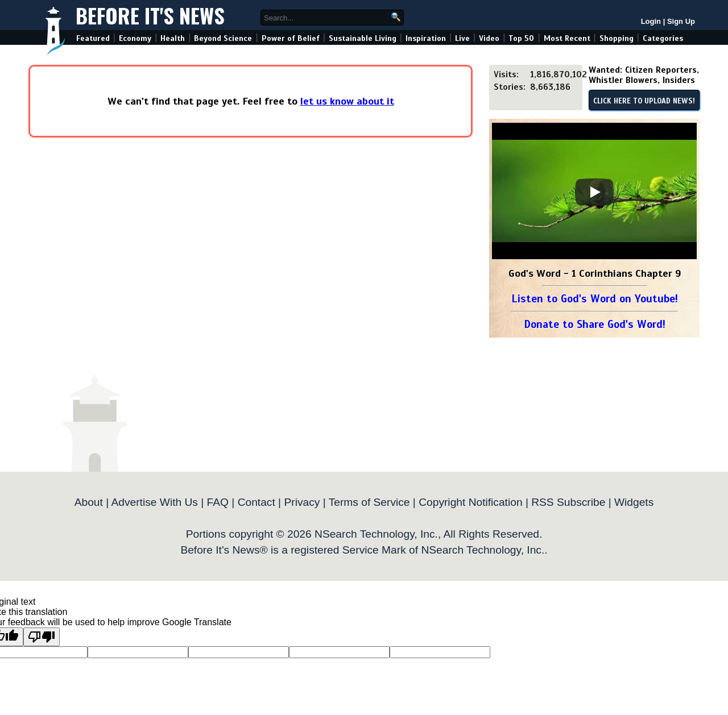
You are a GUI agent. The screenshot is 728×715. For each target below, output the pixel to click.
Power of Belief (291, 38)
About (89, 502)
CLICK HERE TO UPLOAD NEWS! (644, 101)
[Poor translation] (42, 637)
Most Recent (567, 38)
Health (173, 38)
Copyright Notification (470, 502)
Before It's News (150, 15)
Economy (135, 38)
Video (489, 38)
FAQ (218, 502)
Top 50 (521, 38)
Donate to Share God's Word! (595, 324)
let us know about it (347, 101)
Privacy (302, 502)
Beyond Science (223, 38)
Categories (663, 38)
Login (651, 21)
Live (462, 38)
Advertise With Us (154, 502)
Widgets (634, 502)
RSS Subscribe (568, 502)
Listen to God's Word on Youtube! (595, 299)
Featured (93, 38)
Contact (257, 502)
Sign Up (681, 21)
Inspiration (426, 38)
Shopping (617, 38)
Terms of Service (369, 502)
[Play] (594, 192)
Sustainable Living (363, 38)
